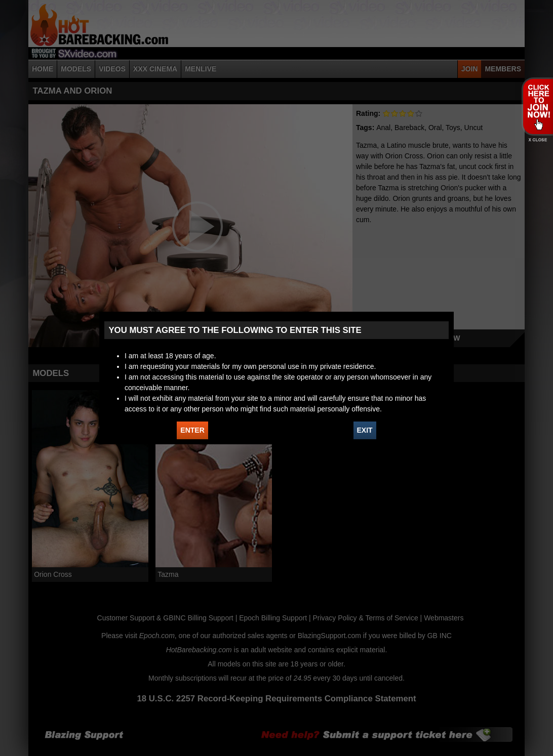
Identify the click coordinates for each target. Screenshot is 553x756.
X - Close (537, 140)
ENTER (192, 430)
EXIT (365, 430)
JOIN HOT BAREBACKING (537, 106)
